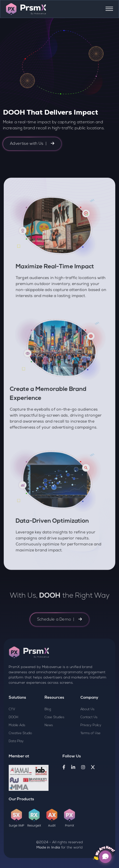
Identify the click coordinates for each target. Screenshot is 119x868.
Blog (48, 731)
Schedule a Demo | (60, 641)
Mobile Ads (17, 747)
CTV (12, 731)
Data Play (16, 763)
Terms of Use (90, 755)
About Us (87, 731)
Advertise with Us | (32, 144)
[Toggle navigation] (108, 9)
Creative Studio (20, 755)
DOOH (13, 739)
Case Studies (54, 739)
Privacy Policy (91, 747)
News (49, 747)
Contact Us (89, 739)
